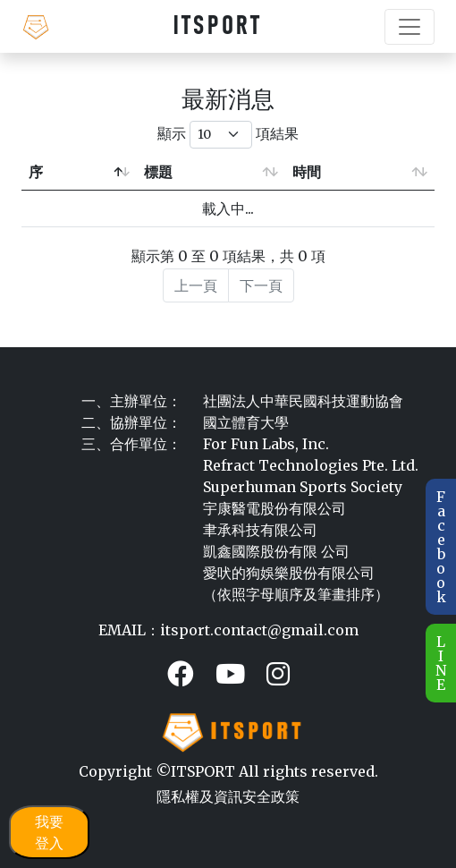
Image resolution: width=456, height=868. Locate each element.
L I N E (441, 663)
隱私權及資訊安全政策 (228, 796)
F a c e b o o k (441, 547)
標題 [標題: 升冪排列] (158, 172)
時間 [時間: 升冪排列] (307, 172)
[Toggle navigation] (410, 27)
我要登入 (49, 832)
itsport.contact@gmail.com (259, 630)
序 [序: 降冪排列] (36, 172)
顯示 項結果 (228, 135)
